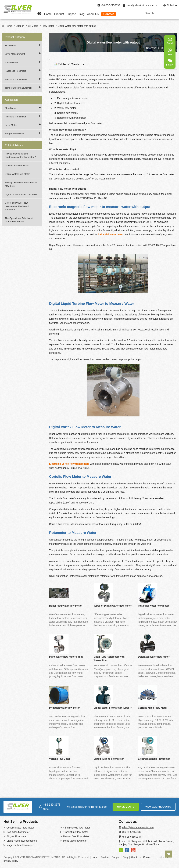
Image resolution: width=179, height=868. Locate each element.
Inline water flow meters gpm (66, 657)
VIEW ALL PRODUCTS (158, 807)
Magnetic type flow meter (20, 845)
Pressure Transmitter (15, 117)
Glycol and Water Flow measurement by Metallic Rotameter (18, 206)
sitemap (164, 857)
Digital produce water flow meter (21, 194)
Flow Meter (48, 26)
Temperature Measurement (19, 88)
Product (59, 14)
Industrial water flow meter (153, 606)
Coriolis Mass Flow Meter (153, 708)
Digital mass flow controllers (21, 841)
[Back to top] (169, 854)
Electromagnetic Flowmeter (154, 759)
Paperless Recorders (15, 71)
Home (48, 14)
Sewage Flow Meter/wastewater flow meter (21, 184)
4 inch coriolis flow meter (76, 828)
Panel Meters (12, 62)
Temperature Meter (15, 134)
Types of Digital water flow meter (113, 606)
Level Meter (11, 125)
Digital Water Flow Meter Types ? (113, 708)
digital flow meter (82, 155)
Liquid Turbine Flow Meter (109, 759)
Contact (109, 14)
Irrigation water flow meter (64, 708)
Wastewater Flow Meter (17, 166)
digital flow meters (83, 88)
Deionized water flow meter (154, 657)
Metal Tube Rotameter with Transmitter (109, 659)
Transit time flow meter (75, 832)
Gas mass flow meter (18, 832)
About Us (93, 14)
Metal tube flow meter (75, 841)
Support (71, 14)
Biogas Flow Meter (16, 836)
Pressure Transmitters (16, 79)
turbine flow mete (63, 311)
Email (170, 41)
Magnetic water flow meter (71, 245)
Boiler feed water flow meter (65, 606)
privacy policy (11, 861)
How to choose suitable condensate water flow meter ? (20, 155)
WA (170, 52)
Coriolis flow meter (59, 524)
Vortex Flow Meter (60, 759)
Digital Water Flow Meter (17, 174)
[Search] (173, 13)
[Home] (39, 14)
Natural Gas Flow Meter (76, 836)
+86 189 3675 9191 (50, 807)
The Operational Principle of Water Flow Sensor (19, 220)
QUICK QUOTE (126, 807)
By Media (33, 26)
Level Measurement (15, 54)
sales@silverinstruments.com (142, 5)
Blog (82, 14)
